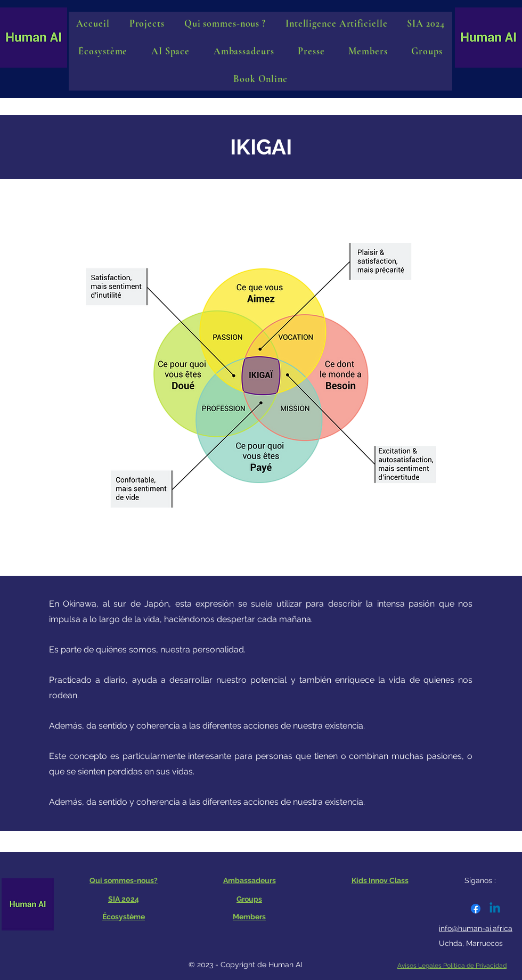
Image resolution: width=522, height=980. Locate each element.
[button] (171, 51)
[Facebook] (476, 909)
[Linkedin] (495, 909)
